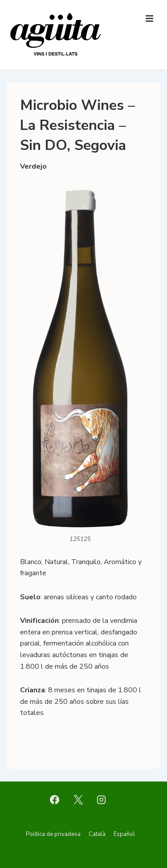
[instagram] (102, 800)
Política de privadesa (53, 834)
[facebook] (54, 800)
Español (124, 834)
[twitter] (78, 800)
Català (97, 834)
